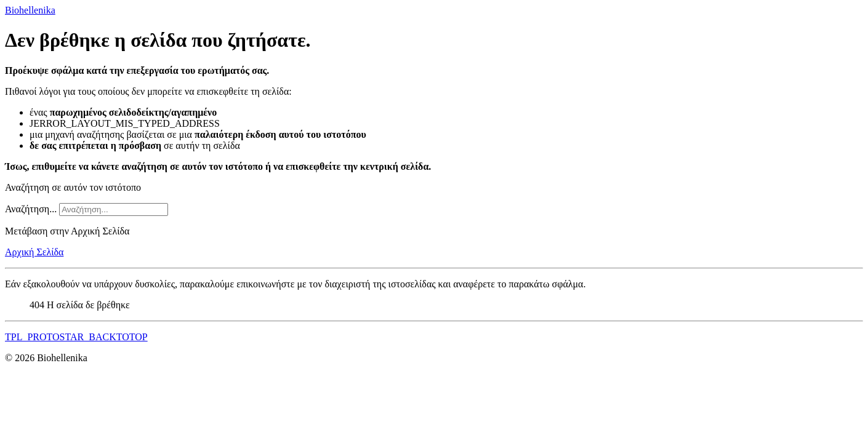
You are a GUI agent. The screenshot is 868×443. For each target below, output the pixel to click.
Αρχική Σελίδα (34, 252)
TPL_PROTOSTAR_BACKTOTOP (76, 337)
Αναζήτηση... (31, 209)
